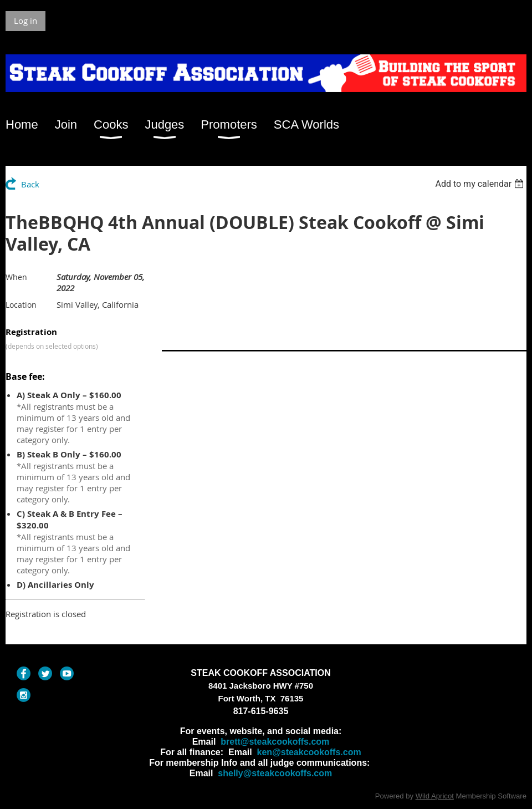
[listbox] (481, 184)
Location (21, 305)
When (16, 277)
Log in (25, 21)
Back (30, 184)
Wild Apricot (435, 796)
